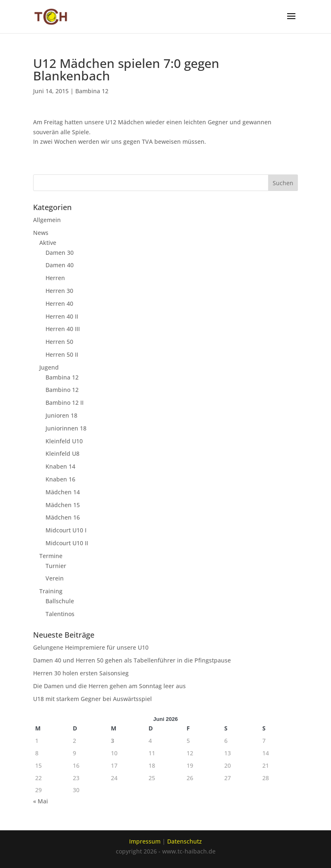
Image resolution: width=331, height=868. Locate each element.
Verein (55, 578)
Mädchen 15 (63, 505)
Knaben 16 (60, 479)
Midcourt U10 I (66, 530)
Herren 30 (59, 291)
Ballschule (60, 601)
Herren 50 (59, 342)
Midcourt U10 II (67, 543)
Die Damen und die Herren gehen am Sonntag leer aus (109, 686)
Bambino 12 (62, 390)
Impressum (145, 841)
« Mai (41, 801)
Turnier (56, 566)
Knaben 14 (60, 466)
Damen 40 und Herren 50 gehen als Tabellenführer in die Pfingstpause (132, 660)
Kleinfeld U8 (62, 453)
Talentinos (60, 614)
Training (51, 591)
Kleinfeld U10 (64, 441)
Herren (55, 278)
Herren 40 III (63, 329)
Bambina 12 (92, 91)
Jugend (49, 367)
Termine (51, 556)
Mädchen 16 (63, 517)
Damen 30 (60, 253)
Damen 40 (60, 265)
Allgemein (47, 220)
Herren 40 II (62, 316)
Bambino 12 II (65, 403)
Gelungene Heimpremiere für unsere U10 (91, 647)
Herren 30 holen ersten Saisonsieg (81, 673)
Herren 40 (59, 303)
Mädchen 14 (63, 492)
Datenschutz (185, 841)
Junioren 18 (61, 415)
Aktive (48, 243)
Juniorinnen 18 (66, 428)
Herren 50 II (62, 354)
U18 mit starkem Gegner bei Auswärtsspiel (92, 699)
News (41, 233)
